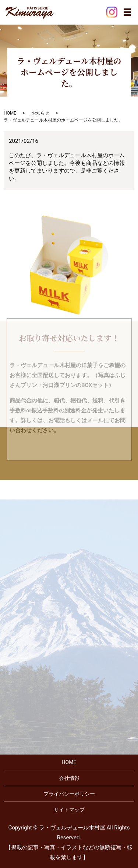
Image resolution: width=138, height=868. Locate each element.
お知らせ (40, 113)
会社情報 (69, 778)
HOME (10, 113)
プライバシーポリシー (69, 794)
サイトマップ (69, 810)
